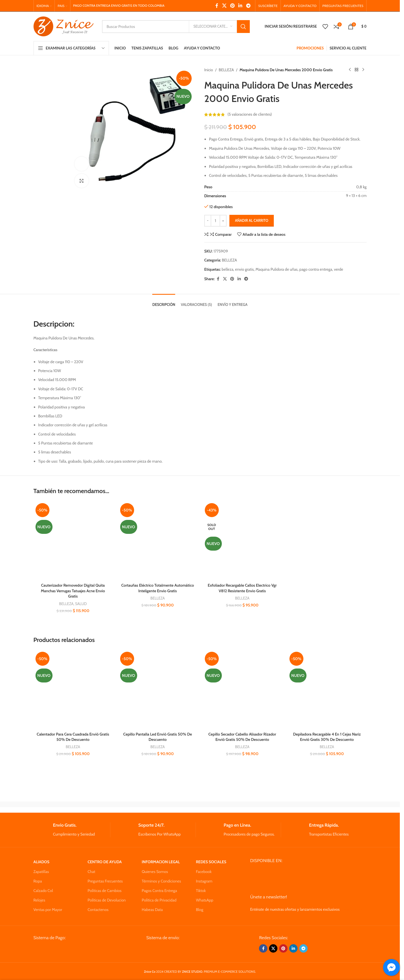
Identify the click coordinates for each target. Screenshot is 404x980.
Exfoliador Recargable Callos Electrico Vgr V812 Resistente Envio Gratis (242, 588)
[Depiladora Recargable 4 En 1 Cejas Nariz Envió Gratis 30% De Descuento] (327, 689)
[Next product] (363, 70)
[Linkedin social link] (240, 6)
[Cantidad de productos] (215, 221)
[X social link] (224, 6)
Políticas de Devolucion (107, 900)
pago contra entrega (316, 269)
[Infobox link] (72, 830)
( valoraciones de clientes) (250, 115)
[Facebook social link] (217, 6)
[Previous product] (350, 70)
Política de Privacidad (159, 900)
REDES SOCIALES (211, 862)
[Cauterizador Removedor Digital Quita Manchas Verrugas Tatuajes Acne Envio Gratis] (73, 541)
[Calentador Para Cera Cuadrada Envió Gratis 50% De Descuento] (73, 689)
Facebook (204, 872)
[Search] (176, 27)
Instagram (204, 881)
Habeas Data (152, 910)
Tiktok (201, 891)
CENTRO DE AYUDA (104, 862)
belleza (227, 269)
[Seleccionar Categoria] (213, 27)
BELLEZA (226, 70)
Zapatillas (41, 872)
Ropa (38, 881)
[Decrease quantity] (208, 221)
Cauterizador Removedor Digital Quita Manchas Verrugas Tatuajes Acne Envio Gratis (73, 591)
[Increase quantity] (223, 221)
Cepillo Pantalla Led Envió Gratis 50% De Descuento (158, 737)
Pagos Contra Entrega (159, 891)
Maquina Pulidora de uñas (276, 269)
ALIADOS (41, 862)
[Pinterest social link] (232, 6)
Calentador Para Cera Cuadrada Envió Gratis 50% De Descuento (73, 737)
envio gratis (244, 269)
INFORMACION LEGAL (161, 862)
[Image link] (76, 950)
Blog (199, 910)
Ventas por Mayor (48, 910)
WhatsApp (205, 900)
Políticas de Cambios (104, 891)
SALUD (81, 604)
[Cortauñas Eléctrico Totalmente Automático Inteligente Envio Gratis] (158, 541)
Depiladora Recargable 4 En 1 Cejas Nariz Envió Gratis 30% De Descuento (327, 737)
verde (338, 269)
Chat (91, 872)
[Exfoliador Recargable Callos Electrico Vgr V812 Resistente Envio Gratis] (242, 541)
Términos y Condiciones (161, 881)
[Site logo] (64, 26)
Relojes (39, 900)
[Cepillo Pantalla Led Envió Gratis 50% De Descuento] (158, 689)
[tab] (164, 302)
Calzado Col (43, 891)
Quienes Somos (155, 872)
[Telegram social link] (248, 6)
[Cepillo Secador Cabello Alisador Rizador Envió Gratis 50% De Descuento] (242, 689)
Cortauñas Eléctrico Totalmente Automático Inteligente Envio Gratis (158, 588)
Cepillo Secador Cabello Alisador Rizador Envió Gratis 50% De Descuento (242, 737)
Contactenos (98, 910)
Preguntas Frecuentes (105, 881)
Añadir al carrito (252, 220)
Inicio (209, 70)
